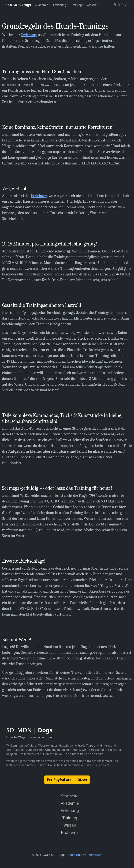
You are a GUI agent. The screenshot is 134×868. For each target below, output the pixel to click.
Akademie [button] (42, 5)
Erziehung (29, 35)
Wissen (70, 825)
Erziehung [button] (60, 5)
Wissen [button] (91, 5)
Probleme (70, 833)
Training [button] (77, 5)
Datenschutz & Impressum (85, 855)
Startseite (70, 796)
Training (70, 818)
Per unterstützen (67, 780)
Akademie (70, 803)
